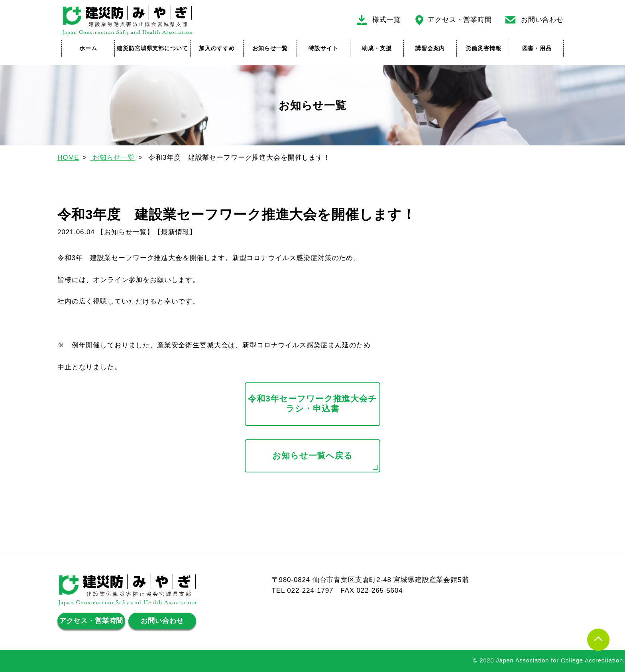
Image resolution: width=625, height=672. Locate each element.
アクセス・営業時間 (460, 20)
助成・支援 (377, 48)
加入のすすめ (217, 48)
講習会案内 (430, 48)
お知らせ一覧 (270, 48)
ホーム (88, 48)
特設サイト (323, 48)
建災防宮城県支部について (152, 48)
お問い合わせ (542, 20)
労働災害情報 (483, 48)
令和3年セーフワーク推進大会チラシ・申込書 (312, 404)
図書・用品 (537, 48)
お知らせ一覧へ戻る (312, 456)
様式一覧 (386, 20)
